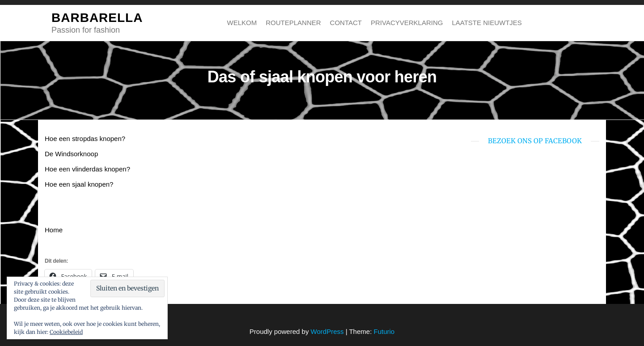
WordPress (327, 331)
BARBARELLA (97, 18)
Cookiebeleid (66, 332)
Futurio (384, 331)
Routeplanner (293, 23)
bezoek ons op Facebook (535, 141)
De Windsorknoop (71, 154)
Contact (346, 23)
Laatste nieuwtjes (487, 23)
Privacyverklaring (407, 23)
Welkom (242, 23)
